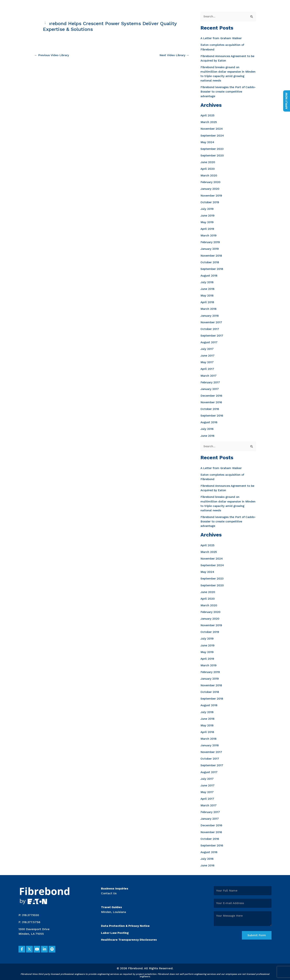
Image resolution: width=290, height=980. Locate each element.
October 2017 (210, 328)
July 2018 (207, 282)
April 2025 (208, 115)
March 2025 (209, 122)
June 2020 (208, 162)
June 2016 (208, 435)
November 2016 (212, 401)
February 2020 (211, 182)
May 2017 (207, 361)
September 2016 (212, 415)
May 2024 (208, 142)
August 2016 (209, 421)
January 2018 (210, 315)
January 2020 (210, 189)
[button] (22, 947)
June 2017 (208, 355)
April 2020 (208, 169)
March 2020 (209, 175)
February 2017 (210, 381)
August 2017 (209, 341)
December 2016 (212, 395)
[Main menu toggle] (279, 15)
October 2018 (210, 262)
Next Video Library (174, 55)
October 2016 (210, 408)
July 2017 (207, 348)
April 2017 (208, 368)
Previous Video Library (52, 55)
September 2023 (213, 149)
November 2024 (212, 129)
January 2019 (210, 248)
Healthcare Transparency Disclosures (130, 938)
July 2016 (207, 428)
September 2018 (212, 268)
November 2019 (212, 195)
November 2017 (212, 322)
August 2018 (209, 275)
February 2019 (210, 242)
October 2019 (210, 202)
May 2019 (207, 222)
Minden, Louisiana (114, 910)
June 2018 (208, 288)
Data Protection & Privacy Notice (126, 924)
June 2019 (208, 215)
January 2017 (210, 388)
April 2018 (208, 302)
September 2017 (212, 335)
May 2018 (207, 295)
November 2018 (212, 255)
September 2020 (213, 155)
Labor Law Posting (115, 931)
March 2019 (209, 235)
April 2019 (208, 228)
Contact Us (109, 891)
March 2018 (209, 308)
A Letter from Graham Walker (222, 38)
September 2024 (213, 135)
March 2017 (209, 375)
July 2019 (207, 208)
